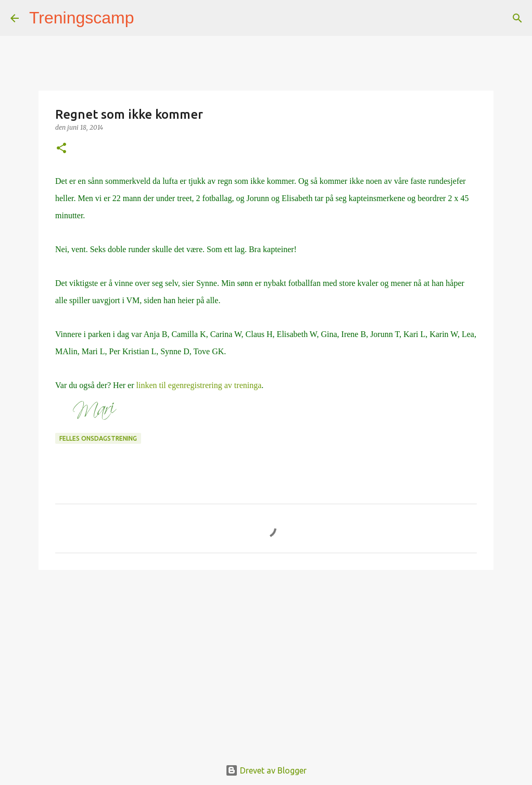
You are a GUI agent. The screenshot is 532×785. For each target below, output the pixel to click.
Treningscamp (82, 18)
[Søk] (149, 18)
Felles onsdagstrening (98, 438)
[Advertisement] (266, 658)
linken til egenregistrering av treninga (199, 385)
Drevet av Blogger (266, 770)
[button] (61, 149)
